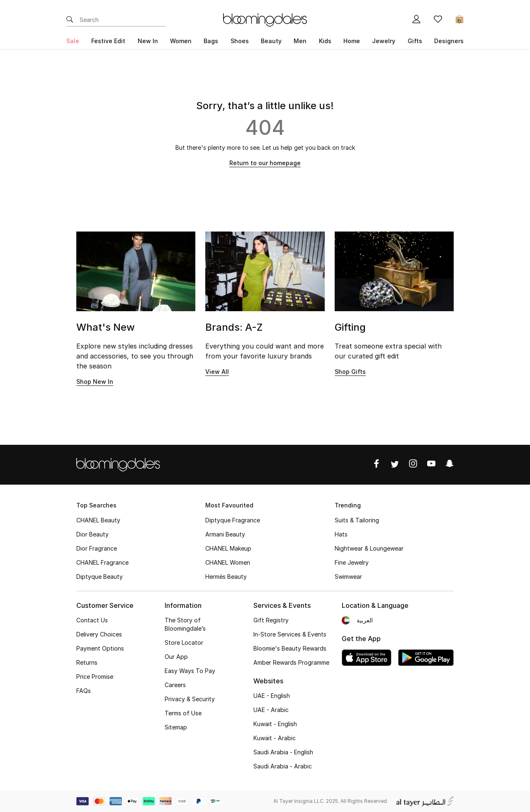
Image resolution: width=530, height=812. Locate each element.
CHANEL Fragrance (102, 562)
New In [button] (148, 41)
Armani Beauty (225, 534)
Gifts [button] (415, 41)
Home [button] (352, 41)
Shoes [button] (240, 41)
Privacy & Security (190, 699)
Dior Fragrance (97, 548)
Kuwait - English (275, 724)
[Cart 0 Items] (459, 20)
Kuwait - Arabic (275, 738)
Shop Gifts (350, 372)
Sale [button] (73, 41)
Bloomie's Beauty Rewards (290, 648)
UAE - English (272, 696)
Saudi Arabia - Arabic (283, 766)
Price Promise (95, 677)
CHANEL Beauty (98, 520)
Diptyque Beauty (100, 577)
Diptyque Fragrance (233, 520)
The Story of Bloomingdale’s (185, 624)
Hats (341, 534)
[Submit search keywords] (70, 20)
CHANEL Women (228, 562)
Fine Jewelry (352, 562)
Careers (175, 685)
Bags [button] (211, 41)
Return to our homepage (265, 163)
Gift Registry (271, 620)
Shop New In (95, 382)
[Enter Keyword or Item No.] (123, 20)
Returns (87, 662)
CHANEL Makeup (228, 548)
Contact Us (92, 620)
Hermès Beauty (226, 577)
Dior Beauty (92, 534)
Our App (176, 657)
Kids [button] (325, 41)
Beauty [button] (271, 41)
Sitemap (176, 727)
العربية (365, 620)
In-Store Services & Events (290, 634)
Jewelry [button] (384, 41)
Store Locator (184, 643)
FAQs (84, 691)
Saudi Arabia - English (283, 752)
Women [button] (181, 41)
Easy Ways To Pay (190, 671)
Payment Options (100, 648)
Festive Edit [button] (108, 41)
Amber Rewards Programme (291, 662)
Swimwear (348, 577)
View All (217, 372)
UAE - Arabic (271, 710)
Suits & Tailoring (357, 520)
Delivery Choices (99, 634)
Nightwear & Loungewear (369, 548)
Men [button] (300, 41)
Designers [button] (449, 41)
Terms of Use (183, 713)
